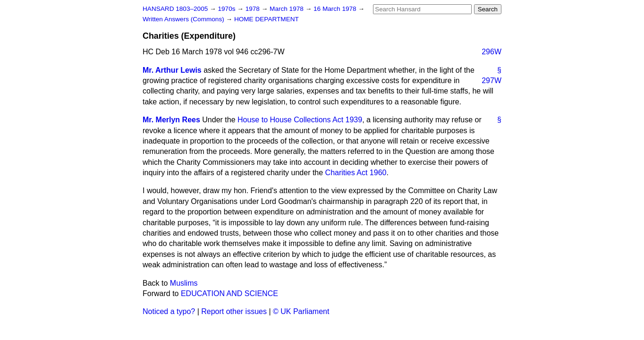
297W (491, 81)
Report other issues (234, 311)
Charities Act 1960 (356, 173)
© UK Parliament (301, 311)
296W (491, 52)
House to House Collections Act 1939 (300, 120)
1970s (227, 9)
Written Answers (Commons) (184, 19)
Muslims (184, 283)
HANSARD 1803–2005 (175, 9)
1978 (254, 9)
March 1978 (288, 9)
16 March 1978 (336, 9)
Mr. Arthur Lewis (172, 70)
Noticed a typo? (169, 311)
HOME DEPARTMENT (267, 19)
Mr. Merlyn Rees (171, 120)
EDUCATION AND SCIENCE (229, 293)
